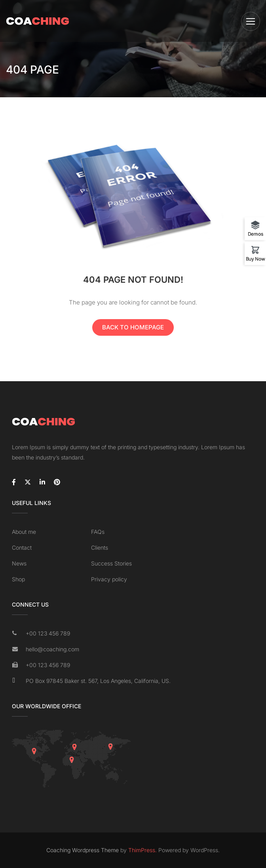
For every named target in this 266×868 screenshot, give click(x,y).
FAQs (98, 532)
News (19, 563)
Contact (22, 547)
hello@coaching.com (52, 649)
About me (24, 532)
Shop (18, 579)
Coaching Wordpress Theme (83, 850)
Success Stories (111, 563)
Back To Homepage (133, 327)
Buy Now (256, 259)
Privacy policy (109, 579)
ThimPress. (142, 850)
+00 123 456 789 (48, 633)
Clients (100, 547)
